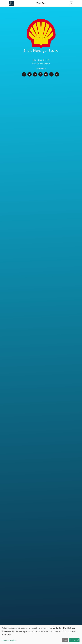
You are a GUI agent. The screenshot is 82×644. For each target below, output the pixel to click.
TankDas (40, 3)
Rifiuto (65, 640)
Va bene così (74, 640)
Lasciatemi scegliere (9, 640)
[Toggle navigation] (71, 3)
